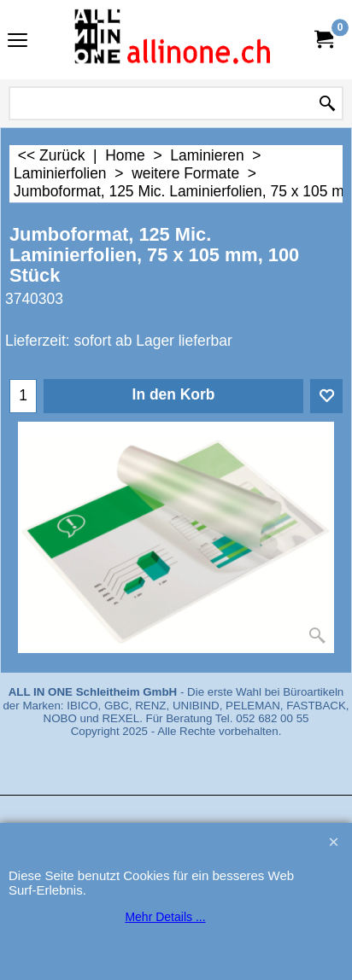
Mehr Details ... (165, 917)
